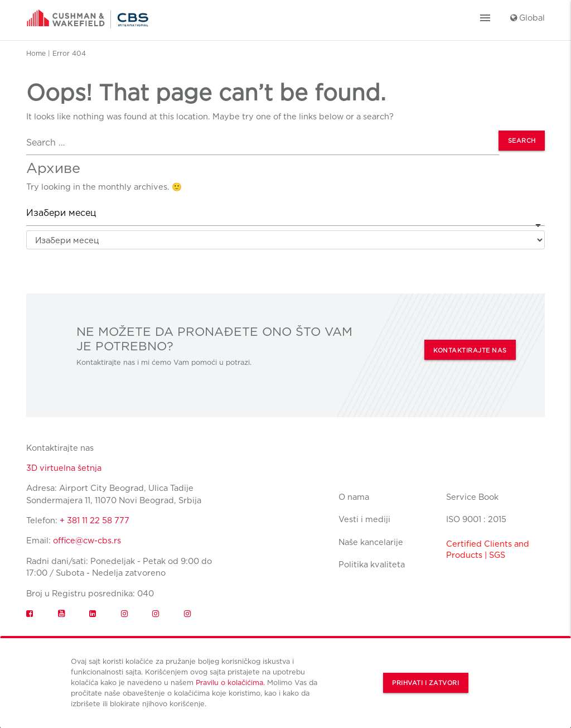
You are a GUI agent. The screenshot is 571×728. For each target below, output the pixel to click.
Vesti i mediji (364, 519)
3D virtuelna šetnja (64, 468)
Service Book (472, 497)
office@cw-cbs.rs (87, 540)
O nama (354, 497)
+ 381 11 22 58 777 (95, 520)
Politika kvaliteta (372, 564)
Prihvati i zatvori (425, 683)
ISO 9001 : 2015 (476, 519)
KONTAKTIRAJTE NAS (470, 351)
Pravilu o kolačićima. (230, 683)
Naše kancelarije (371, 542)
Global (528, 18)
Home (36, 53)
